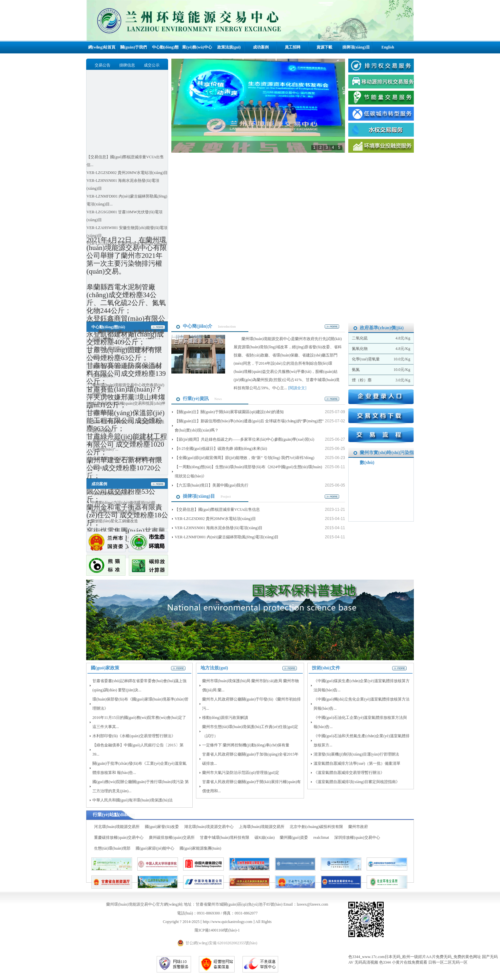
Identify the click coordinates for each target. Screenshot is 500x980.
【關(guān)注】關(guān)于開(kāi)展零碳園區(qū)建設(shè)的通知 (229, 412)
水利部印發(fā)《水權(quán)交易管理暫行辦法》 (134, 736)
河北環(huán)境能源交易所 (117, 827)
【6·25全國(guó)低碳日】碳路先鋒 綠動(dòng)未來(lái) (221, 449)
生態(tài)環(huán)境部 (112, 848)
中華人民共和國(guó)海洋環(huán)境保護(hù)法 (133, 800)
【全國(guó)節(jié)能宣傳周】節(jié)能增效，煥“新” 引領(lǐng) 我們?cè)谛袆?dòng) (244, 458)
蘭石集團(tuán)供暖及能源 (114, 512)
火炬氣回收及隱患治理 (111, 493)
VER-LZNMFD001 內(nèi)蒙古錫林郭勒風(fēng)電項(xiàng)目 (227, 537)
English (388, 47)
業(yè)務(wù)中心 (197, 47)
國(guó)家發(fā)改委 (162, 827)
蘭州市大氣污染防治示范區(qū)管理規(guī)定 (241, 773)
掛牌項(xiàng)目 (356, 47)
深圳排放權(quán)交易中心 (357, 837)
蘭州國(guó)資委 (294, 837)
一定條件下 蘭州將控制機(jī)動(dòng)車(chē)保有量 (246, 745)
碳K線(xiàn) (265, 837)
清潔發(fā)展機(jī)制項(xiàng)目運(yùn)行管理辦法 (356, 754)
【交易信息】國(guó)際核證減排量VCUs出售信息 (217, 509)
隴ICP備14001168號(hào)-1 (217, 930)
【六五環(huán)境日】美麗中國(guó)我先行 (212, 485)
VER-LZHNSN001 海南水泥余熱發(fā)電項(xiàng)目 (219, 528)
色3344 (385, 962)
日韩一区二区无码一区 (448, 962)
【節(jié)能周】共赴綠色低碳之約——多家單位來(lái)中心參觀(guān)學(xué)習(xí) (244, 439)
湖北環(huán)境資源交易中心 (209, 827)
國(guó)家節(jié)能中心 (155, 848)
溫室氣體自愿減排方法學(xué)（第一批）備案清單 (357, 763)
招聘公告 (100, 339)
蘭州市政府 (358, 827)
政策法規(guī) (229, 47)
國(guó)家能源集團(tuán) (200, 848)
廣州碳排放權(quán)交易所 (172, 837)
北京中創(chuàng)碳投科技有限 (316, 827)
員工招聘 (293, 47)
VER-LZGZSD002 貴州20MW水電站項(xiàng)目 (127, 173)
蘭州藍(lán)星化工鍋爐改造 (115, 521)
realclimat (321, 837)
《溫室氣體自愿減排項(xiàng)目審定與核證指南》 (357, 782)
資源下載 (324, 47)
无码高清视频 (366, 962)
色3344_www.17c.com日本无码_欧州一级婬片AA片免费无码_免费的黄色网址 (415, 957)
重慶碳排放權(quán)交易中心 (119, 837)
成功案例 (261, 47)
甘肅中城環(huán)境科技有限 (225, 837)
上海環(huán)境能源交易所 (262, 827)
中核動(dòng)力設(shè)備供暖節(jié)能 (123, 503)
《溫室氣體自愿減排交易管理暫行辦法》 (349, 773)
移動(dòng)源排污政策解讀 (225, 718)
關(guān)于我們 (134, 47)
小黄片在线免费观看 (410, 962)
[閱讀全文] (297, 388)
